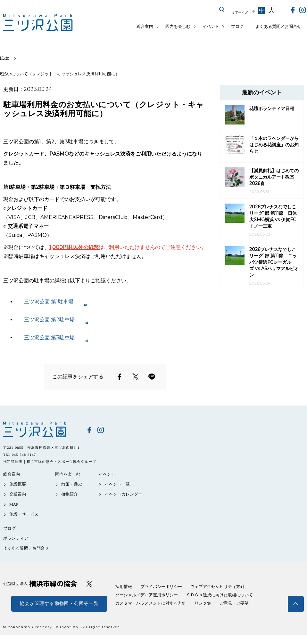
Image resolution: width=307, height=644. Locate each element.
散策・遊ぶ (72, 484)
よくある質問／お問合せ (278, 26)
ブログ (237, 26)
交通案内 (18, 494)
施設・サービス (24, 514)
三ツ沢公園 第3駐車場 (49, 338)
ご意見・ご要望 (234, 603)
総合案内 (145, 26)
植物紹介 (70, 494)
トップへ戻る (296, 604)
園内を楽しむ (178, 26)
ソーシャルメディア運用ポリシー (147, 595)
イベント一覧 (117, 484)
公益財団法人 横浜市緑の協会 (40, 584)
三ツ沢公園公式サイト (38, 23)
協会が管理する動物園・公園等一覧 (59, 604)
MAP (14, 504)
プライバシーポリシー (161, 587)
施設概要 (18, 484)
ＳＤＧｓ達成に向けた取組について (220, 595)
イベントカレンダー (124, 494)
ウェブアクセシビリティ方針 (217, 587)
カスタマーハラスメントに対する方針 (151, 603)
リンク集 (203, 603)
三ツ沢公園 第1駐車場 (49, 302)
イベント (211, 26)
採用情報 (124, 587)
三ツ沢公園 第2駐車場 (49, 320)
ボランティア (16, 538)
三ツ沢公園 (40, 430)
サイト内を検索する (222, 10)
